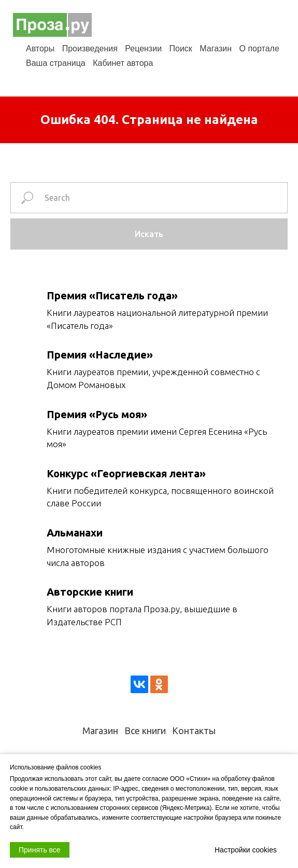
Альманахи (75, 533)
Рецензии (143, 49)
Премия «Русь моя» (97, 414)
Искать (149, 234)
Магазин (216, 49)
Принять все (40, 850)
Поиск (181, 49)
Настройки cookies (246, 850)
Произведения (90, 49)
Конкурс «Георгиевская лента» (126, 473)
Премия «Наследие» (100, 355)
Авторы (40, 49)
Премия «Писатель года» (112, 295)
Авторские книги (90, 592)
